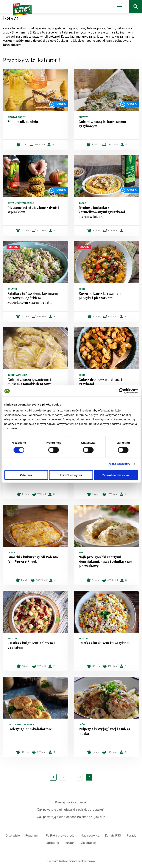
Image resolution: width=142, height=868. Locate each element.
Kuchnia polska (17, 375)
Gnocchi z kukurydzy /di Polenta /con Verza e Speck (33, 559)
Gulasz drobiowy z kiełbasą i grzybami (100, 382)
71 (79, 777)
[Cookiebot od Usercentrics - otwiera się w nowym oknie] (121, 391)
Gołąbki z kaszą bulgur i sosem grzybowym (102, 124)
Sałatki (12, 289)
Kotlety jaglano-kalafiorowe (30, 729)
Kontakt (70, 843)
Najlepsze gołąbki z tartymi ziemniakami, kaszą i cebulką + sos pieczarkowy (105, 561)
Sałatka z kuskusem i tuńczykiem (104, 643)
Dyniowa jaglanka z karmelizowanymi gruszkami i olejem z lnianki (103, 212)
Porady (131, 836)
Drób (82, 289)
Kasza (82, 203)
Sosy (82, 553)
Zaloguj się (89, 843)
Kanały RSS (113, 836)
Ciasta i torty (17, 117)
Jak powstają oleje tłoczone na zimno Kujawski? (71, 817)
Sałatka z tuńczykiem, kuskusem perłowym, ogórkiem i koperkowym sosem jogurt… (33, 298)
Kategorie (52, 843)
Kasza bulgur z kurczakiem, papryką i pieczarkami (100, 296)
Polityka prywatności (61, 836)
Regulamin (33, 836)
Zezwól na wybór (71, 475)
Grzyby (83, 117)
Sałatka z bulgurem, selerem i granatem (31, 645)
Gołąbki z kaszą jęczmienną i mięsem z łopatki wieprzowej (30, 382)
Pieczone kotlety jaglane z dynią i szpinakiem (33, 210)
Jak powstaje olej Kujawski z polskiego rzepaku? (71, 810)
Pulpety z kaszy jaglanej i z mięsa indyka (104, 731)
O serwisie (13, 836)
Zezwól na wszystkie (116, 475)
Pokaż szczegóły (119, 464)
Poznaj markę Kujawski (71, 802)
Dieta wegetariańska (21, 203)
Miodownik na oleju (23, 122)
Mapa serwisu (90, 836)
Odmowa (26, 475)
